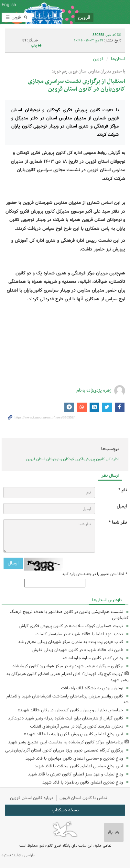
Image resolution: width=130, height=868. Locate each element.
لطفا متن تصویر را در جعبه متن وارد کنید (94, 574)
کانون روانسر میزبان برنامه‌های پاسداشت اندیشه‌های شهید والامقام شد (67, 699)
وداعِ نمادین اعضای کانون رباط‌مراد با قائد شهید (83, 782)
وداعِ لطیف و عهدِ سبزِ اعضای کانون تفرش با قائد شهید (76, 774)
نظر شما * (118, 523)
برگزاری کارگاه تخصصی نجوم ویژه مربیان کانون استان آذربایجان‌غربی (64, 750)
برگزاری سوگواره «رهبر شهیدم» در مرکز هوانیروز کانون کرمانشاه (68, 666)
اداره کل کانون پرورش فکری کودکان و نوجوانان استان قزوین (72, 459)
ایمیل (122, 506)
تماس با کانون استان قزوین (83, 798)
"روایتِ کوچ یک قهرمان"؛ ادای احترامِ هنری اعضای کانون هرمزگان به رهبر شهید (67, 677)
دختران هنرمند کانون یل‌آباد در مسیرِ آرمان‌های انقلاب (77, 726)
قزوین (13, 17)
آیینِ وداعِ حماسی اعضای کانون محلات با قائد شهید (79, 766)
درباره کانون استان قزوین (32, 798)
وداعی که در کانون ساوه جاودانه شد (92, 658)
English (9, 5)
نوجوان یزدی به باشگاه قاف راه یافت (92, 688)
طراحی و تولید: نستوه (18, 855)
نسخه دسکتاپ (65, 810)
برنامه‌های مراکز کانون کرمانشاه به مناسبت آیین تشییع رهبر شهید (66, 742)
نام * (123, 490)
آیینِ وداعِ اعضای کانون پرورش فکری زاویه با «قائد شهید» (73, 734)
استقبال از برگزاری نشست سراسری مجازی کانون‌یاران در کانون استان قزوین (76, 85)
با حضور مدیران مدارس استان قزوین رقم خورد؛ (88, 72)
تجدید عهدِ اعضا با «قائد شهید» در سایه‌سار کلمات (79, 634)
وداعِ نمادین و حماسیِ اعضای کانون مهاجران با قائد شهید (74, 758)
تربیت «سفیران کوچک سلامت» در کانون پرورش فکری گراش (71, 626)
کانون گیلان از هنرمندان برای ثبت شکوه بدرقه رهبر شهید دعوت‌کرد (66, 718)
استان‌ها (118, 59)
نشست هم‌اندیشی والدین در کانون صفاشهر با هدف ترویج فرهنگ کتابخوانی (69, 615)
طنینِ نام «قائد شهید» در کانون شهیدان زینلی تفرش (77, 650)
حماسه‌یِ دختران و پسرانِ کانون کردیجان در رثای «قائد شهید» (70, 710)
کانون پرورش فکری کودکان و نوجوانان (87, 12)
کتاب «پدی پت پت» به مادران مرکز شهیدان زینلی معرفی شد (71, 642)
